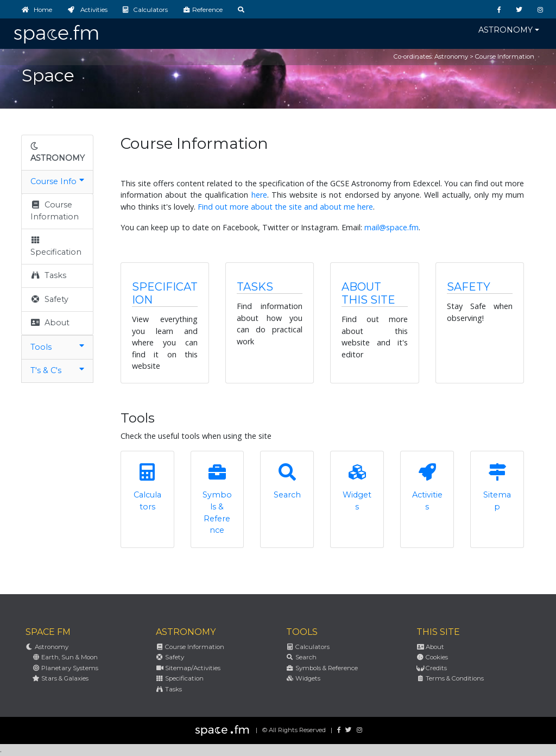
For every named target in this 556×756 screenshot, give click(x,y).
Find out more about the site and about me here (285, 207)
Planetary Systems (65, 668)
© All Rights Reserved (294, 730)
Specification (56, 246)
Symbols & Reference (322, 668)
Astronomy (506, 30)
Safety (49, 299)
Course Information (55, 211)
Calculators (308, 647)
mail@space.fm (391, 227)
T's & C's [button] (57, 370)
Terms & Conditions (450, 678)
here (259, 195)
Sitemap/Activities (188, 668)
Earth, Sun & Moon (65, 657)
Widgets (303, 678)
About (50, 323)
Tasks (48, 275)
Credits (432, 668)
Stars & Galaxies (60, 678)
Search (301, 657)
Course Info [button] (57, 181)
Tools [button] (57, 347)
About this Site (368, 293)
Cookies (432, 657)
